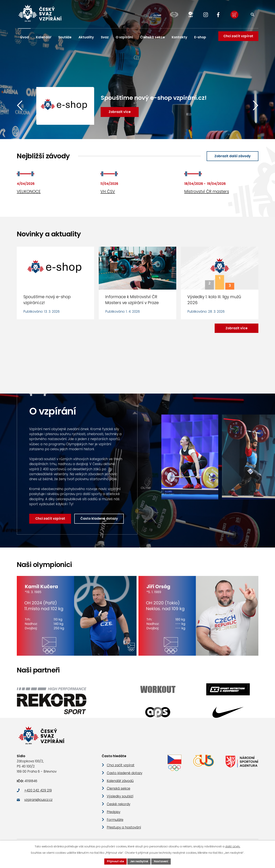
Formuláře (115, 821)
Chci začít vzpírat (238, 37)
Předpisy (114, 814)
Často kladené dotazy (99, 519)
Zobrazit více (236, 328)
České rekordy (118, 806)
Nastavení (162, 861)
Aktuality (86, 37)
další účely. (233, 846)
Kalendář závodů (120, 783)
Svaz (105, 37)
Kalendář (44, 37)
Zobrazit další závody (232, 156)
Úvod (25, 37)
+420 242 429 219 (38, 792)
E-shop (200, 37)
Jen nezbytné (139, 861)
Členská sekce (152, 37)
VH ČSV (108, 192)
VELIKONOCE (29, 192)
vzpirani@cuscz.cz (38, 802)
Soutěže (65, 37)
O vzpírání (124, 37)
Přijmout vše (115, 861)
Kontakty (179, 37)
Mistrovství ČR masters (207, 192)
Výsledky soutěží (120, 798)
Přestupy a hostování (124, 829)
